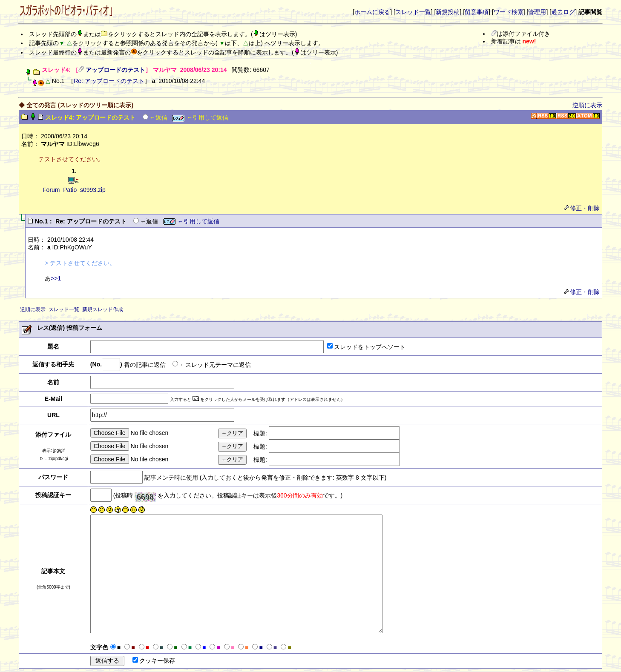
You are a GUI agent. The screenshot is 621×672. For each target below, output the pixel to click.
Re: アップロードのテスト (109, 81)
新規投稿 (448, 12)
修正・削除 (582, 208)
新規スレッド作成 (103, 309)
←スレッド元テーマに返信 (215, 364)
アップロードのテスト (115, 70)
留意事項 (477, 12)
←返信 (158, 117)
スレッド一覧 (413, 12)
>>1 (56, 278)
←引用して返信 (200, 117)
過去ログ (563, 12)
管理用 (537, 12)
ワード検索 (509, 12)
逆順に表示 (587, 105)
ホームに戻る (372, 12)
